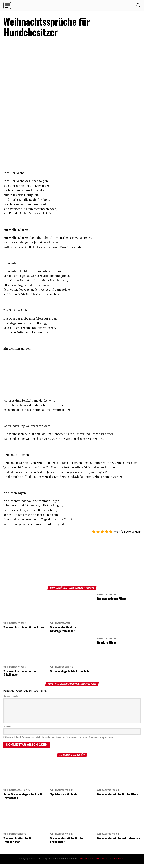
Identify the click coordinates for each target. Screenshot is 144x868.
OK (138, 6)
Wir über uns (87, 863)
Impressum (102, 863)
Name (8, 730)
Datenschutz (117, 863)
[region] (29, 148)
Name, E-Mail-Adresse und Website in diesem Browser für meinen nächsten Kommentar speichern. (60, 742)
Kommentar (11, 696)
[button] (7, 5)
